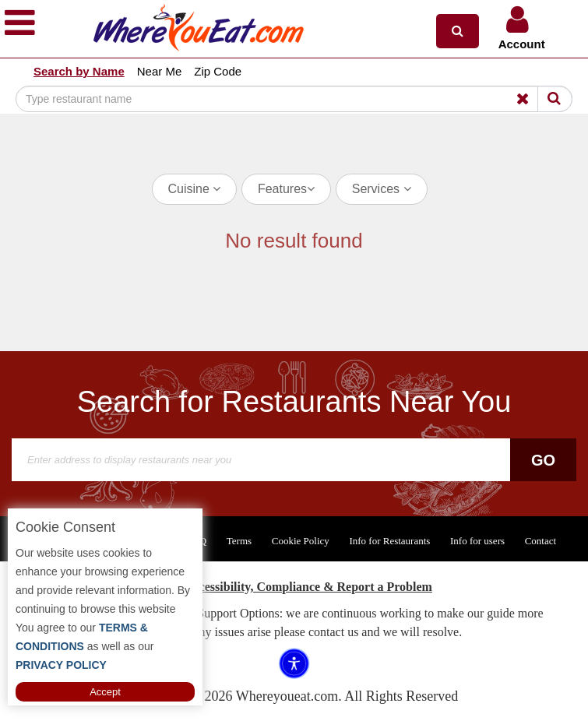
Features (286, 189)
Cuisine (195, 189)
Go (543, 460)
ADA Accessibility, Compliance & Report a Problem (294, 587)
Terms (239, 541)
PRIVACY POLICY (61, 665)
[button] (458, 31)
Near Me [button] (160, 71)
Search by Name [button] (79, 71)
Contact (540, 541)
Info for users (477, 541)
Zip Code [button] (218, 71)
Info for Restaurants (389, 541)
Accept (105, 692)
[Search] (294, 99)
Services (382, 189)
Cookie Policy (301, 541)
